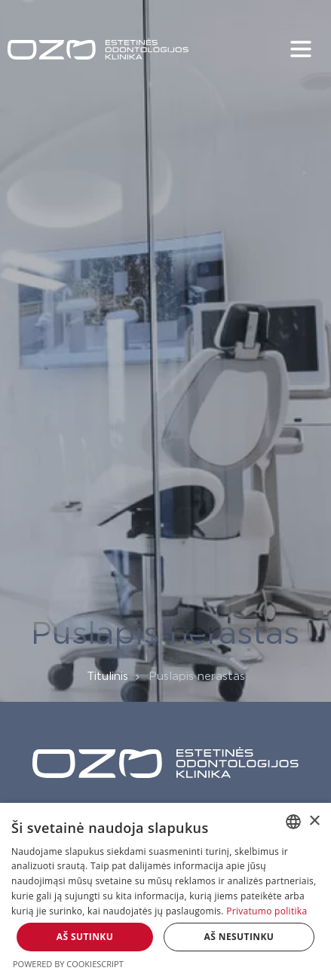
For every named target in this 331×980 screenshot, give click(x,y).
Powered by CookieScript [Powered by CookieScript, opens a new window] (68, 964)
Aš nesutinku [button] (239, 937)
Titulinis (107, 677)
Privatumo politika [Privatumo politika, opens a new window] (267, 911)
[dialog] (165, 891)
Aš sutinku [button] (85, 937)
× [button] (314, 821)
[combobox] (293, 822)
